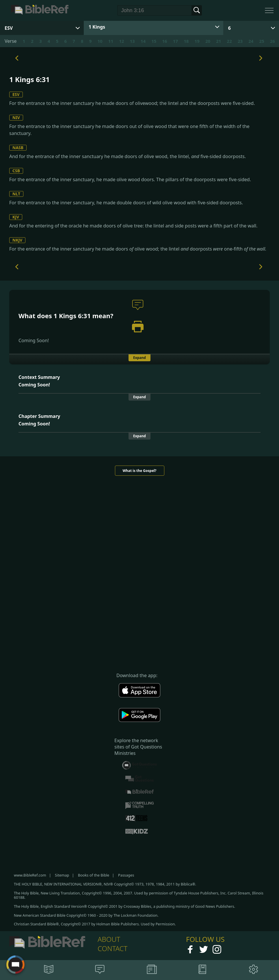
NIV (16, 117)
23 (240, 41)
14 (143, 41)
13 (132, 41)
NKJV (17, 240)
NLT (16, 194)
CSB (16, 171)
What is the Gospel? (139, 471)
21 (218, 41)
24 (251, 41)
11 (111, 41)
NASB (18, 148)
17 (175, 41)
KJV (16, 217)
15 (154, 41)
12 (121, 41)
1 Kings (97, 27)
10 (100, 41)
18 (186, 41)
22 (229, 41)
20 (208, 41)
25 (262, 41)
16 (165, 41)
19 (197, 41)
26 (273, 41)
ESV (16, 94)
